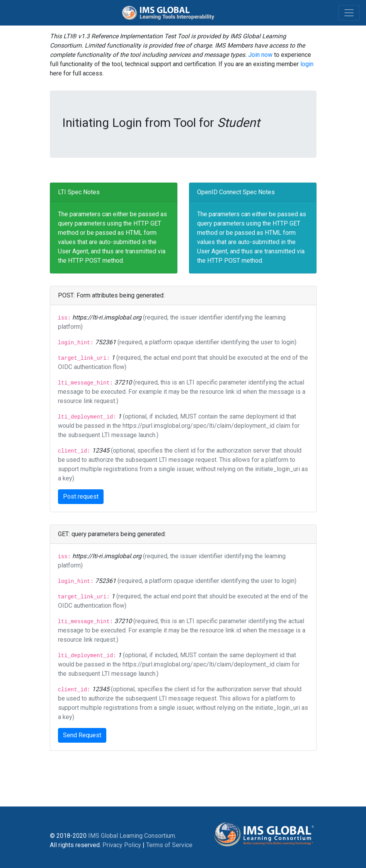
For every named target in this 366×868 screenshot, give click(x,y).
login (307, 64)
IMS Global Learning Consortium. (132, 836)
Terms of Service (169, 845)
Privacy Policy (122, 845)
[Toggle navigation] (349, 13)
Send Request (82, 735)
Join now (260, 55)
